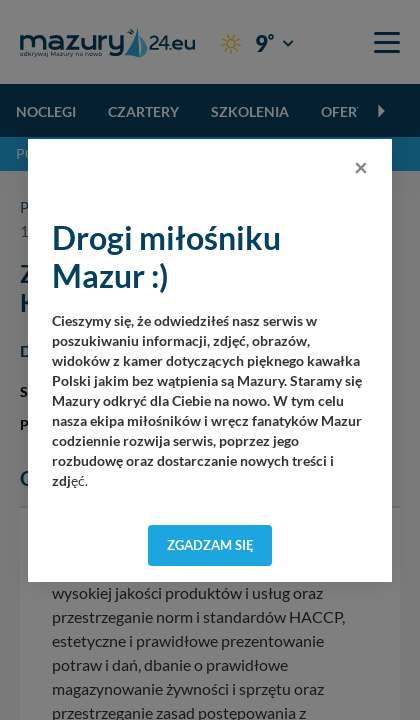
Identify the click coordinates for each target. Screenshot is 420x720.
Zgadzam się (210, 545)
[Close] (361, 167)
